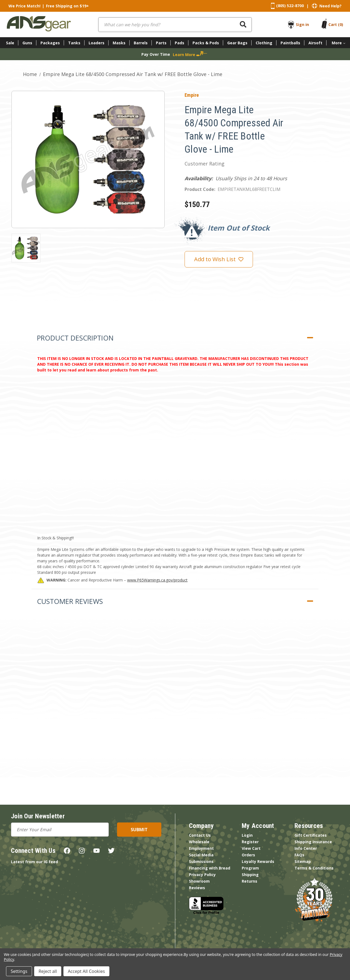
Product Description (75, 338)
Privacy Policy (202, 875)
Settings (19, 971)
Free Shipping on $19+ (67, 6)
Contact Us (200, 835)
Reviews (197, 888)
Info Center (306, 848)
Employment (201, 848)
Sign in (302, 24)
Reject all (48, 971)
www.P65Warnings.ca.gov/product (157, 580)
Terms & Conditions (314, 868)
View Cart (251, 848)
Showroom (199, 881)
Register (250, 842)
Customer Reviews (70, 601)
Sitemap (303, 861)
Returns (250, 881)
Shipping (250, 875)
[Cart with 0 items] (336, 24)
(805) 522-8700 (290, 6)
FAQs (299, 855)
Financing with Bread (210, 868)
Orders (248, 855)
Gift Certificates (311, 835)
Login (247, 835)
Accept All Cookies (86, 971)
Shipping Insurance (313, 842)
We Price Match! (24, 6)
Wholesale (199, 842)
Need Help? (330, 6)
